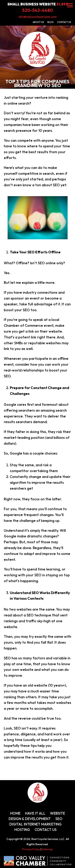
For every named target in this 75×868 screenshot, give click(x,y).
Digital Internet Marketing (35, 824)
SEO (59, 819)
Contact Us (64, 22)
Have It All (35, 813)
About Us (38, 22)
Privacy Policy (31, 849)
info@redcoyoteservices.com (38, 17)
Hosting (22, 830)
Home (15, 813)
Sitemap (47, 849)
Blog (50, 22)
